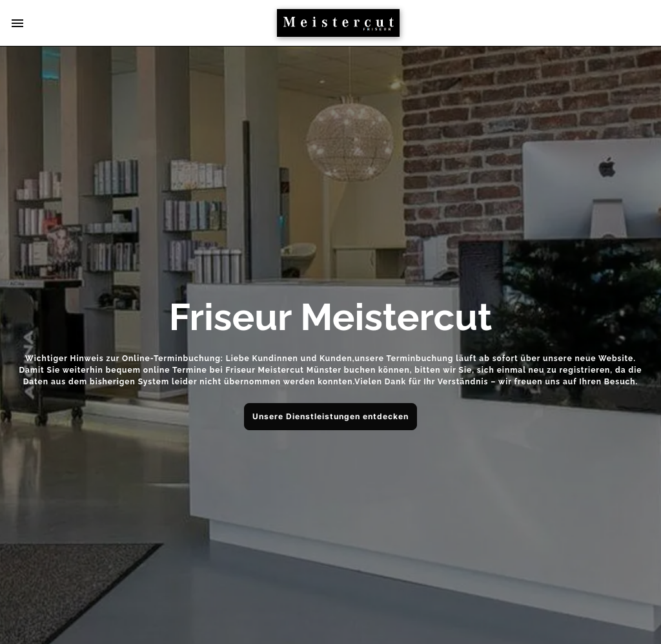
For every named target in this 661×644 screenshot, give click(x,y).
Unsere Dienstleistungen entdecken (330, 416)
